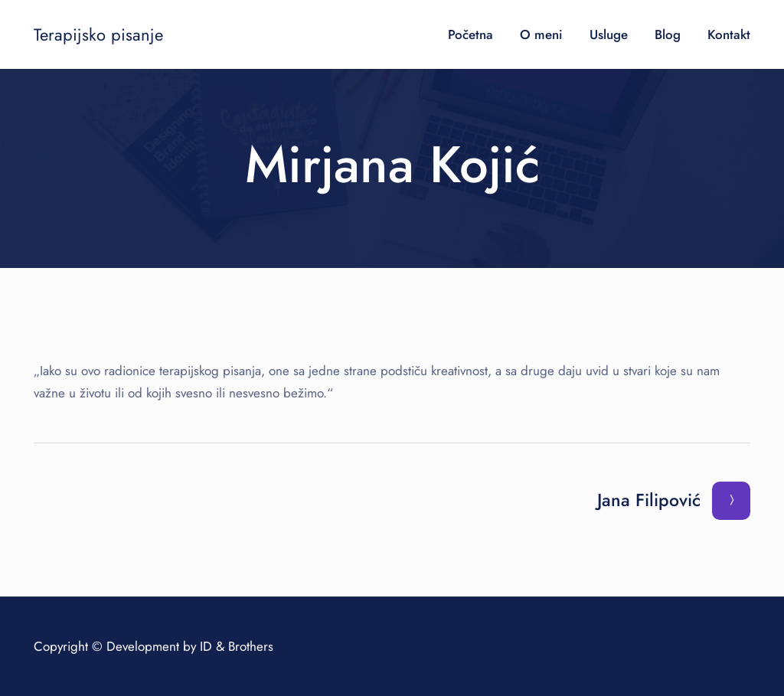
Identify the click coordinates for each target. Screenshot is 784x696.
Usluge (609, 34)
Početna (470, 34)
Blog (668, 34)
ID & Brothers (237, 646)
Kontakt (729, 34)
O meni (541, 34)
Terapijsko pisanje (98, 34)
